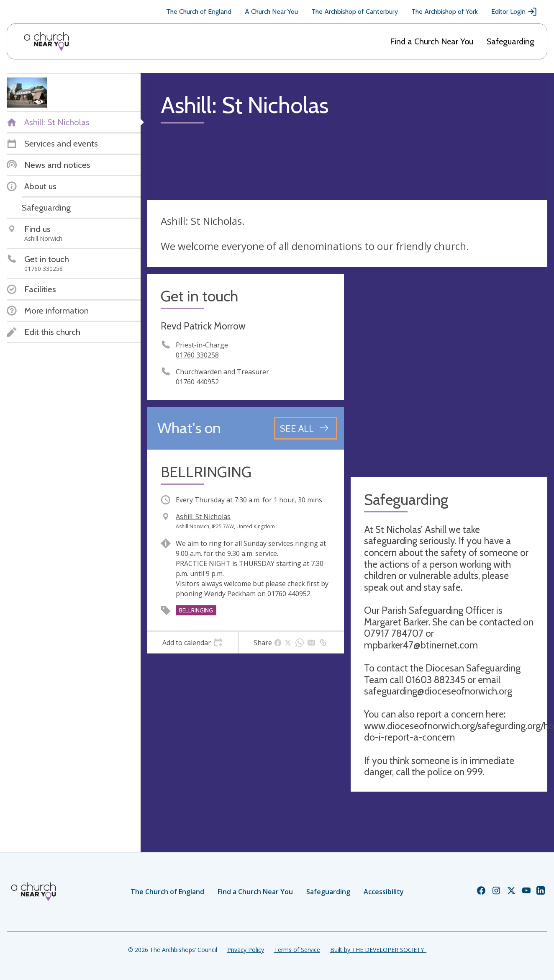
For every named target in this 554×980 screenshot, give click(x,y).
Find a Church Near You (432, 41)
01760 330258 (197, 355)
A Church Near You (271, 12)
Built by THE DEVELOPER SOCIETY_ (378, 950)
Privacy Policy (246, 950)
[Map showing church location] (449, 372)
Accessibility (384, 892)
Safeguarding (510, 41)
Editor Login (514, 12)
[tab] (192, 643)
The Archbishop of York (445, 12)
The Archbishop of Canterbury (355, 12)
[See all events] (306, 428)
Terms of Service (297, 950)
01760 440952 (197, 382)
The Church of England (199, 12)
